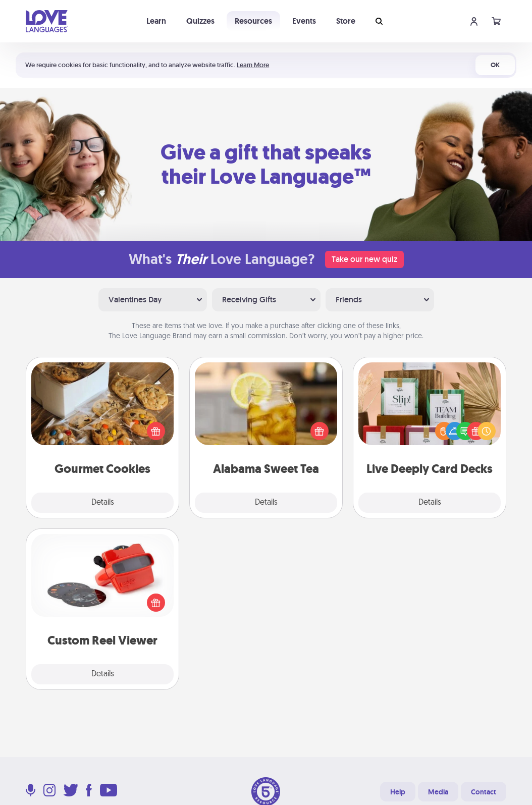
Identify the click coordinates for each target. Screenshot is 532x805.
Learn (156, 21)
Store (346, 21)
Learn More (253, 65)
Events (304, 21)
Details (103, 503)
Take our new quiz (364, 259)
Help (398, 792)
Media (438, 792)
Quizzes (200, 21)
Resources (253, 21)
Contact (484, 792)
